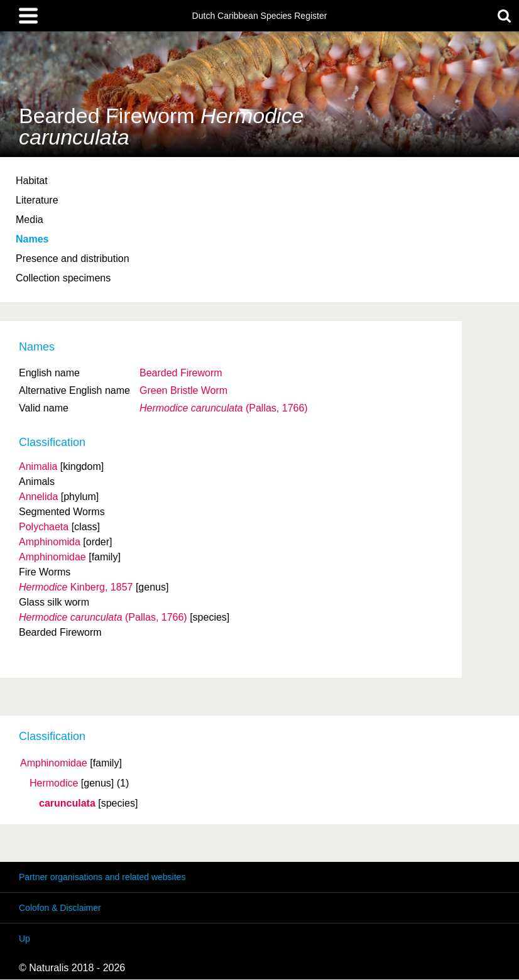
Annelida (38, 497)
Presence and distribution (73, 259)
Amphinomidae (54, 763)
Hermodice (54, 783)
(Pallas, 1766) (224, 408)
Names (32, 239)
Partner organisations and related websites (102, 877)
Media (30, 220)
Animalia (38, 466)
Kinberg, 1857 (76, 587)
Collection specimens (63, 278)
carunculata (67, 803)
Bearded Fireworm (181, 373)
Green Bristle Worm (183, 390)
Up (25, 939)
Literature (37, 200)
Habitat (32, 181)
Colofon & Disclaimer (60, 908)
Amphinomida (50, 542)
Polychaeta (44, 527)
